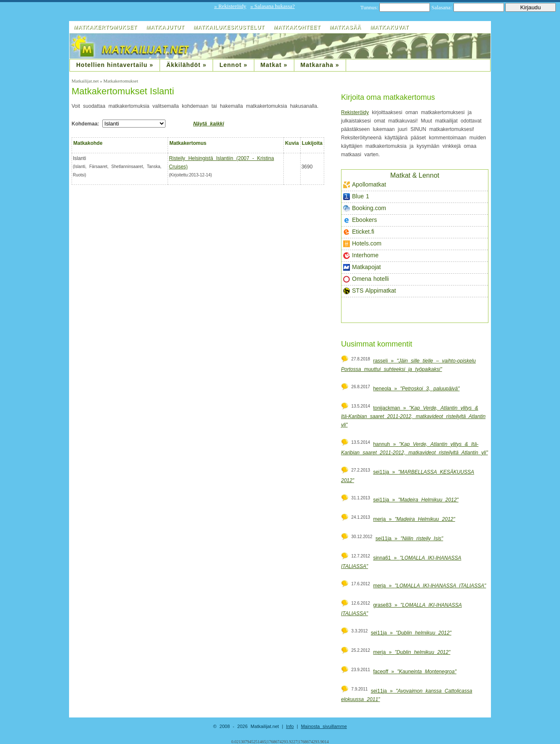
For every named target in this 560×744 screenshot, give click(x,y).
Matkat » (274, 65)
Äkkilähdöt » (186, 65)
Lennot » (233, 65)
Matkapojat (362, 267)
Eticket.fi (359, 232)
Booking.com (365, 208)
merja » (414, 519)
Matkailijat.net (86, 81)
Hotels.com (362, 244)
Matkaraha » (320, 65)
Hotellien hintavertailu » (115, 65)
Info (290, 726)
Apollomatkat (365, 185)
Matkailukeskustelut (229, 27)
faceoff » (415, 672)
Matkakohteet (297, 27)
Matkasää (345, 27)
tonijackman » (413, 416)
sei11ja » (416, 500)
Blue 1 (356, 196)
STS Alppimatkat (370, 291)
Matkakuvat (389, 27)
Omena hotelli (366, 279)
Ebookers (360, 220)
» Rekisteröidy (230, 6)
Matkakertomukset (105, 27)
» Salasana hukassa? (273, 6)
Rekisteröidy (355, 112)
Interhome (361, 255)
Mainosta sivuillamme (324, 726)
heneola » (416, 389)
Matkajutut (165, 27)
